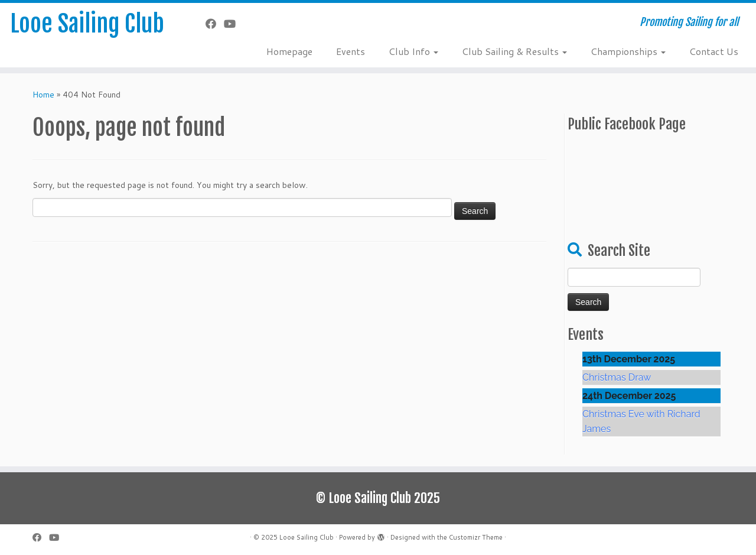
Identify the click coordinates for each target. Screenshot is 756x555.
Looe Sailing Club (87, 24)
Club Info (413, 51)
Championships (628, 51)
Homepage (289, 51)
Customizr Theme (476, 537)
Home (43, 95)
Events (351, 51)
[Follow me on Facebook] (215, 24)
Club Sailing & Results (514, 51)
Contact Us (714, 51)
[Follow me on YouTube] (234, 24)
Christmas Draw (617, 377)
